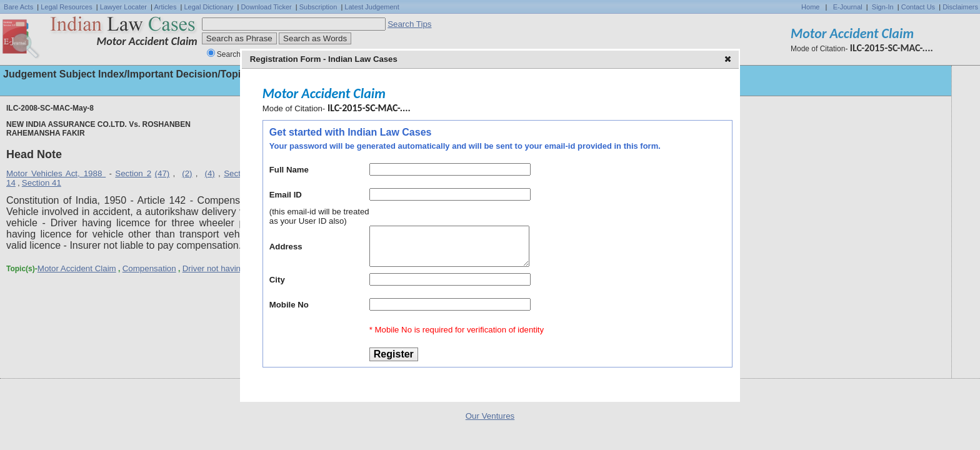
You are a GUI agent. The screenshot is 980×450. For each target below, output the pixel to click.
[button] (729, 60)
